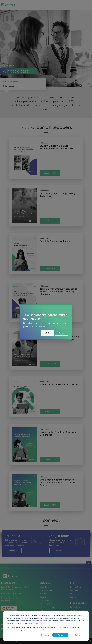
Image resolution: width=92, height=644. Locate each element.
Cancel (62, 333)
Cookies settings (43, 635)
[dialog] (46, 626)
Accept (60, 635)
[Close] (70, 307)
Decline (77, 635)
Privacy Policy (37, 623)
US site (48, 333)
